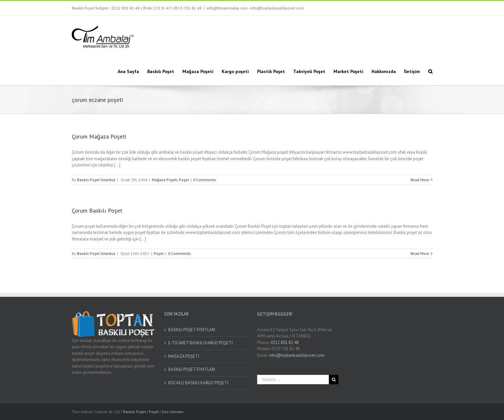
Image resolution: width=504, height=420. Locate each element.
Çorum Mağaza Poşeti (99, 136)
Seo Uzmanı (172, 412)
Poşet (184, 180)
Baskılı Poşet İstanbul (96, 180)
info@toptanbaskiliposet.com (297, 355)
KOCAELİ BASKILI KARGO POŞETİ (198, 383)
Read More (420, 180)
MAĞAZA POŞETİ (184, 356)
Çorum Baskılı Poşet (97, 210)
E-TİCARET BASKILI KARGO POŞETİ (201, 343)
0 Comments (205, 180)
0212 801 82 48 (126, 8)
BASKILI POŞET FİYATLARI (192, 330)
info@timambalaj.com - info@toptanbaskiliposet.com (255, 8)
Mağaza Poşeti (165, 180)
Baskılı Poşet (135, 412)
